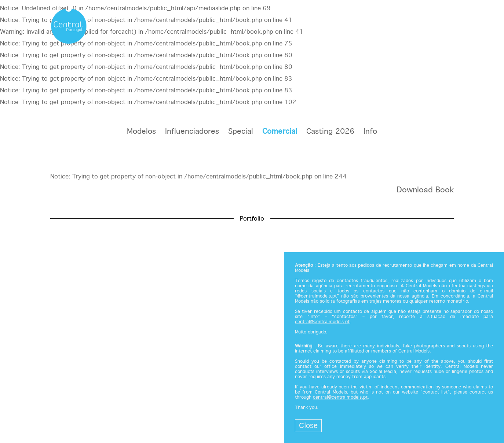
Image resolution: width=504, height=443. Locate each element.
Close (308, 425)
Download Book (425, 190)
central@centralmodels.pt (322, 322)
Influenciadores (192, 132)
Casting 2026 (330, 132)
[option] (252, 200)
